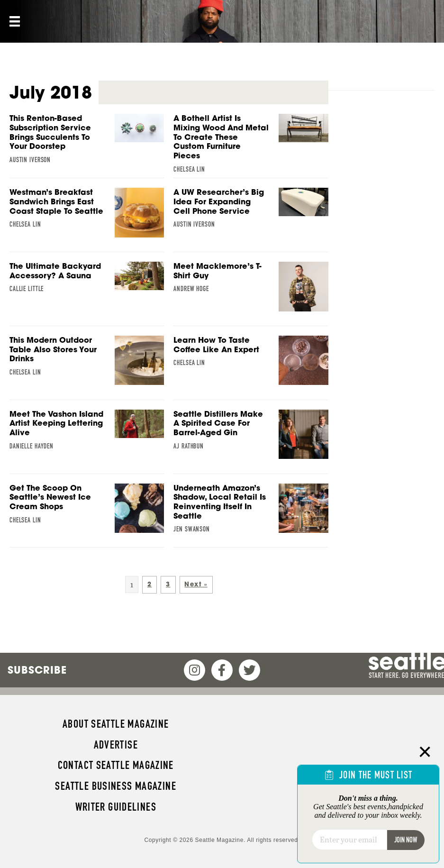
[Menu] (14, 21)
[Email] (349, 840)
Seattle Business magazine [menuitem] (116, 786)
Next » (196, 584)
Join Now (406, 840)
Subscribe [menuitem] (37, 670)
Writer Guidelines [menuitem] (116, 807)
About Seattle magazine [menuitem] (116, 724)
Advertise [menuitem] (116, 745)
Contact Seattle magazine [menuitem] (116, 765)
